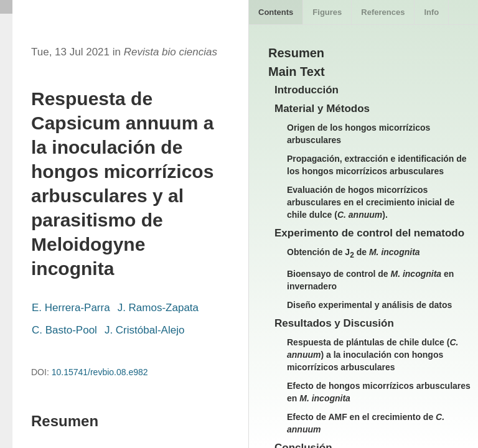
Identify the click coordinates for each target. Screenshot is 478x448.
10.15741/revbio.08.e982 (100, 372)
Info (431, 12)
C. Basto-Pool (64, 330)
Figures (327, 12)
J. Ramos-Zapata (158, 308)
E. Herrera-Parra (71, 308)
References (383, 12)
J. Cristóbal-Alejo (145, 330)
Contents (276, 12)
